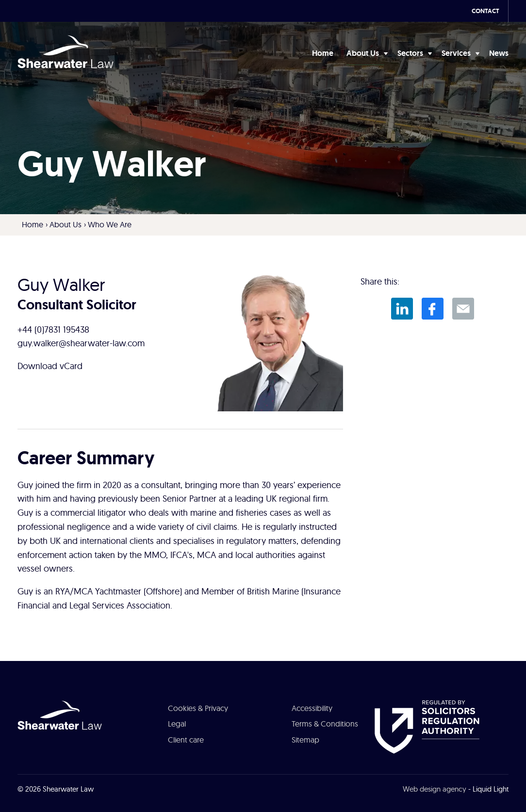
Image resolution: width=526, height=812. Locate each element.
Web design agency (435, 789)
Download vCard (50, 366)
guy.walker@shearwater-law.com (81, 343)
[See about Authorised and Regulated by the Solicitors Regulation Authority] (427, 726)
